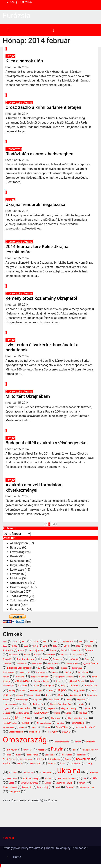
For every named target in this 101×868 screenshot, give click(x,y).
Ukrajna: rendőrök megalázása (35, 205)
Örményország (20, 583)
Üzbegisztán (18, 609)
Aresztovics (8, 650)
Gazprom (25, 672)
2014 (66, 646)
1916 (15, 642)
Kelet (23, 691)
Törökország (28, 772)
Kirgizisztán (18, 565)
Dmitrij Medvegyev (26, 659)
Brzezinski (51, 655)
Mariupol (7, 713)
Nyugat (26, 723)
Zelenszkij (42, 787)
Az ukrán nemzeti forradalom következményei (34, 488)
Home (17, 857)
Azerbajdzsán (19, 543)
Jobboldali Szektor (76, 681)
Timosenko (76, 764)
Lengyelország (10, 704)
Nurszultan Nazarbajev (78, 718)
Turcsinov (13, 772)
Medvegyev (41, 713)
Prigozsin (42, 750)
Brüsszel (64, 655)
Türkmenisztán (20, 600)
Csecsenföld (79, 655)
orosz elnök (34, 732)
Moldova (16, 578)
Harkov (6, 677)
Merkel (57, 713)
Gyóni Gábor (83, 672)
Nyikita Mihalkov (10, 723)
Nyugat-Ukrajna (44, 723)
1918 (35, 642)
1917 (24, 642)
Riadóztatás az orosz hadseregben (39, 154)
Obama (22, 727)
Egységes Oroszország (19, 668)
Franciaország (9, 672)
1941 (45, 642)
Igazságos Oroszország (63, 677)
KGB (51, 691)
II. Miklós (83, 677)
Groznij (55, 672)
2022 (78, 646)
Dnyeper (44, 659)
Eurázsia (17, 16)
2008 (15, 646)
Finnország (77, 668)
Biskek (37, 655)
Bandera (76, 650)
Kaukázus (76, 686)
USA (95, 778)
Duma (87, 659)
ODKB (48, 727)
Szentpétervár (9, 759)
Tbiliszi (63, 764)
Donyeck (73, 659)
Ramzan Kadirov (91, 750)
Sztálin (6, 763)
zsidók (58, 787)
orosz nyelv (52, 732)
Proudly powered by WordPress (23, 848)
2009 (26, 646)
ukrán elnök (12, 779)
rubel (18, 755)
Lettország (17, 570)
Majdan (86, 708)
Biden (26, 655)
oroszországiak (62, 742)
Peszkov (78, 742)
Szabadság (67, 755)
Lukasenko (24, 708)
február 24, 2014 (18, 496)
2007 (5, 646)
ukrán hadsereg (30, 778)
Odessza (35, 727)
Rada (74, 750)
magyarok (51, 709)
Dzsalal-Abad (21, 664)
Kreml (49, 695)
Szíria (19, 764)
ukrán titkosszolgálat (66, 779)
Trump (89, 764)
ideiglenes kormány (39, 677)
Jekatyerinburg (42, 681)
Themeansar (79, 848)
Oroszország (14, 103)
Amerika (89, 646)
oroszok (66, 732)
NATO (41, 718)
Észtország (17, 552)
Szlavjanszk (55, 759)
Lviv (38, 708)
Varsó (11, 783)
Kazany (12, 691)
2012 (45, 646)
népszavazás (8, 727)
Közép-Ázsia (53, 700)
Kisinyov (20, 695)
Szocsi (68, 759)
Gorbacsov (40, 672)
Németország (77, 723)
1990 (55, 642)
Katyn (64, 686)
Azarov (21, 650)
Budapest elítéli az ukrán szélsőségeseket (47, 443)
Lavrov (68, 700)
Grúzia (14, 556)
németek (60, 723)
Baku (63, 650)
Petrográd (91, 742)
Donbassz (58, 659)
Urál (85, 779)
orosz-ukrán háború (85, 727)
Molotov (6, 718)
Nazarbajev (56, 718)
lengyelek (81, 700)
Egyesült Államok (91, 664)
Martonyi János (22, 713)
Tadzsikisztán (19, 596)
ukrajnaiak (94, 772)
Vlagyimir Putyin (64, 783)
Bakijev (53, 650)
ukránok (48, 779)
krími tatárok (76, 695)
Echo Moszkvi (72, 664)
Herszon (20, 677)
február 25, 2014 (18, 211)
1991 (81, 642)
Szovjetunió (18, 592)
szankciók (81, 755)
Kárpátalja (38, 700)
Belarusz (16, 548)
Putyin (57, 749)
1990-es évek (68, 642)
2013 (55, 646)
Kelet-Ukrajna (36, 690)
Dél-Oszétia (37, 664)
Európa (51, 668)
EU (39, 668)
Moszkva (23, 718)
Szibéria (41, 759)
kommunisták (34, 695)
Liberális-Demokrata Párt (61, 704)
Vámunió (83, 783)
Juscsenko (23, 686)
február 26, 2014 (18, 67)
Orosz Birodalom (16, 732)
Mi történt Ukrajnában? (28, 396)
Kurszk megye (22, 700)
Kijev (62, 690)
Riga (9, 755)
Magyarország (68, 708)
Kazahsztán (18, 561)
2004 (91, 642)
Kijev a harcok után (24, 61)
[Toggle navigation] (53, 30)
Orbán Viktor (62, 727)
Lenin (26, 704)
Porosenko (12, 750)
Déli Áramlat (53, 664)
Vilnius (48, 783)
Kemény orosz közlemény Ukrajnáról (41, 298)
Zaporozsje (27, 787)
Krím (61, 695)
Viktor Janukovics (30, 783)
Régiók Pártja (32, 755)
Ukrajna (10, 56)
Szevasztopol (26, 759)
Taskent (51, 764)
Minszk (69, 713)
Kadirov (36, 686)
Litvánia (15, 574)
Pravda (28, 750)
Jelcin (58, 681)
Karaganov (49, 686)
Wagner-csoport (10, 787)
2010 (36, 646)
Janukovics (22, 681)
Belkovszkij (14, 655)
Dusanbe (7, 664)
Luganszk (7, 709)
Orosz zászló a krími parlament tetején (43, 107)
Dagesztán (7, 659)
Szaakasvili (50, 755)
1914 (5, 642)
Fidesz (64, 668)
